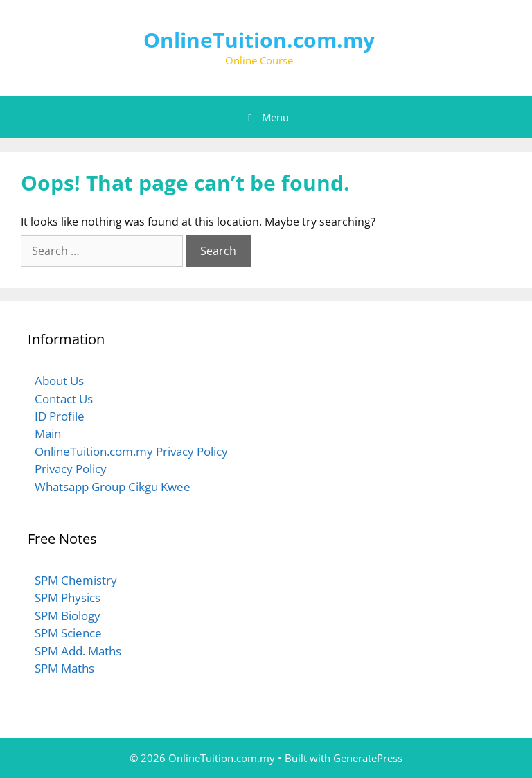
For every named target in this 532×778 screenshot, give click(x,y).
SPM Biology (68, 616)
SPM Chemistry (76, 580)
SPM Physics (68, 598)
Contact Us (64, 399)
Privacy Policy (71, 469)
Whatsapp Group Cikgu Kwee (113, 487)
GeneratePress (368, 758)
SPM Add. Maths (78, 651)
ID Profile (60, 416)
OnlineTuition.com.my (259, 40)
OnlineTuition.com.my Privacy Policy (131, 451)
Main (48, 433)
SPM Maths (64, 668)
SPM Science (68, 633)
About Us (59, 381)
